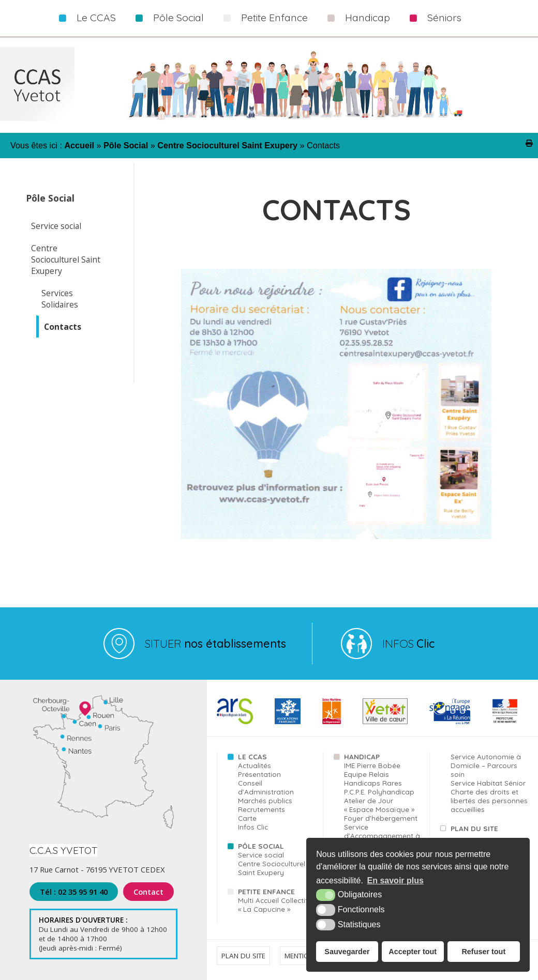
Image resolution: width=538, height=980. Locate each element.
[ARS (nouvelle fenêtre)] (235, 722)
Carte (247, 818)
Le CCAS (96, 18)
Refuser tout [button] (483, 952)
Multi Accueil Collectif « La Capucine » (273, 905)
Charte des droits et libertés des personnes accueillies (489, 800)
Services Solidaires (60, 299)
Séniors (444, 18)
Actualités (255, 765)
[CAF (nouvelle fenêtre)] (288, 722)
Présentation (259, 774)
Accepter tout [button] (413, 952)
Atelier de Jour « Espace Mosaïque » (379, 805)
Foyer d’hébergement (381, 818)
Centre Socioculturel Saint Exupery (66, 259)
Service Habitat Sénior (488, 783)
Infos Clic (253, 827)
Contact (148, 892)
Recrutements (261, 809)
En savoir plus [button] (395, 881)
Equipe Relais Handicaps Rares (373, 778)
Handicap (368, 18)
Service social (56, 226)
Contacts (63, 327)
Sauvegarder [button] (347, 952)
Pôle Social (178, 18)
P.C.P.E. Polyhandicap (379, 792)
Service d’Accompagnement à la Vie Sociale (382, 836)
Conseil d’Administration (266, 787)
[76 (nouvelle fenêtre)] (332, 722)
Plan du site (474, 828)
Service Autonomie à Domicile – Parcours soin (486, 765)
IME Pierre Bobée (372, 765)
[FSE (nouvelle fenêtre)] (450, 722)
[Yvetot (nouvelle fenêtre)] (385, 722)
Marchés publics (265, 800)
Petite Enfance (274, 18)
